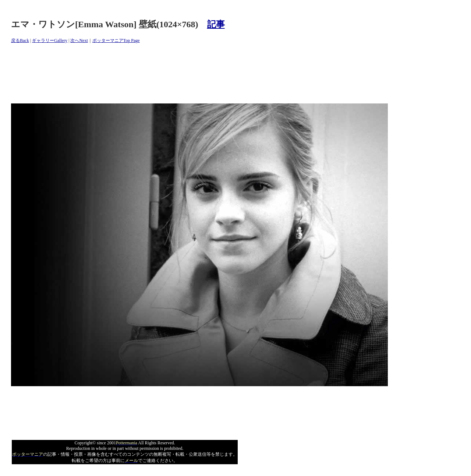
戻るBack (20, 40)
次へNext (79, 40)
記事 (216, 24)
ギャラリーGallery (50, 40)
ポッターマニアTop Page (116, 40)
